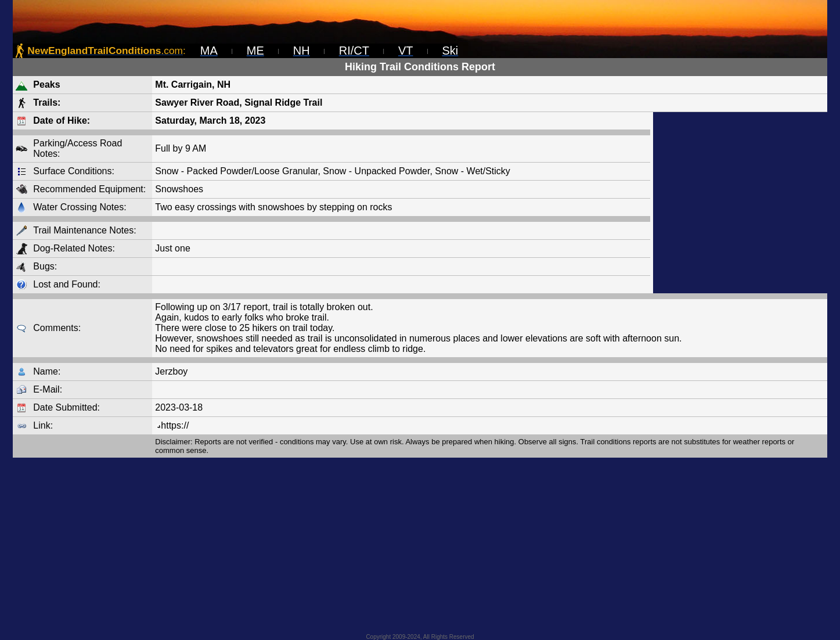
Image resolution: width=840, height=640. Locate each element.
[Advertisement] (740, 203)
